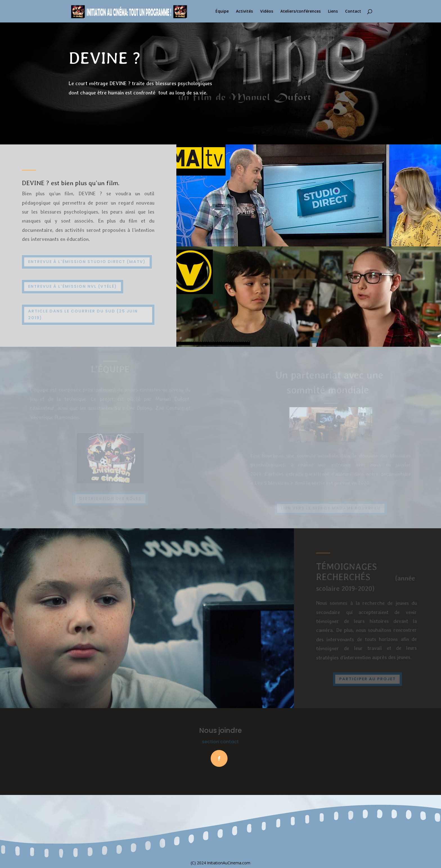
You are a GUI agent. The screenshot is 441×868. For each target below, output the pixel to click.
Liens (333, 12)
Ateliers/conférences (301, 12)
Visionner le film (97, 112)
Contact (353, 12)
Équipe (222, 12)
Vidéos (267, 12)
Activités (244, 12)
